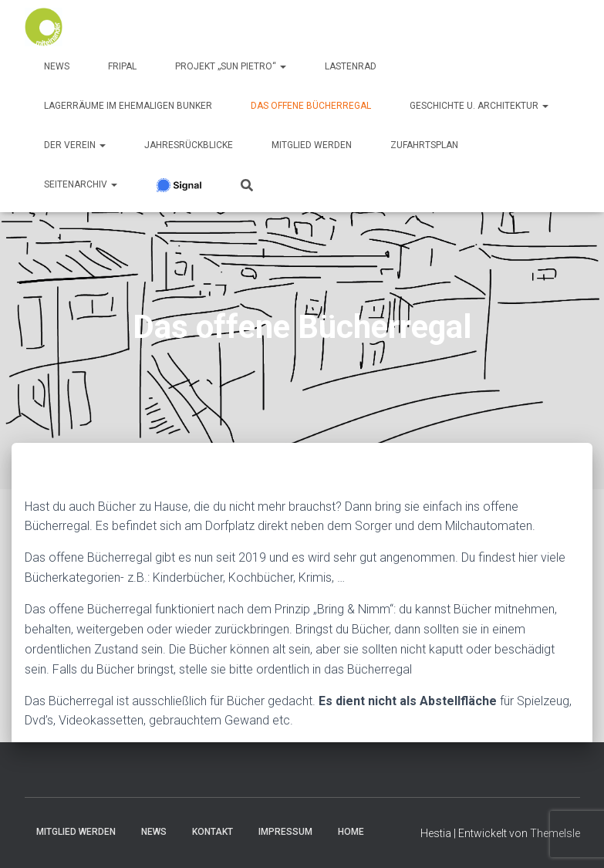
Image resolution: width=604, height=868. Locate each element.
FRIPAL (122, 66)
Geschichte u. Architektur (479, 106)
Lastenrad (351, 66)
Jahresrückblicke (189, 145)
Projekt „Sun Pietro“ (231, 66)
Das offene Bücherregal (311, 106)
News (57, 66)
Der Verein (75, 145)
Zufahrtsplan (424, 145)
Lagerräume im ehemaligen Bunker (128, 106)
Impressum (285, 832)
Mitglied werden (312, 145)
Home (351, 832)
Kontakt (213, 832)
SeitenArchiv (81, 184)
